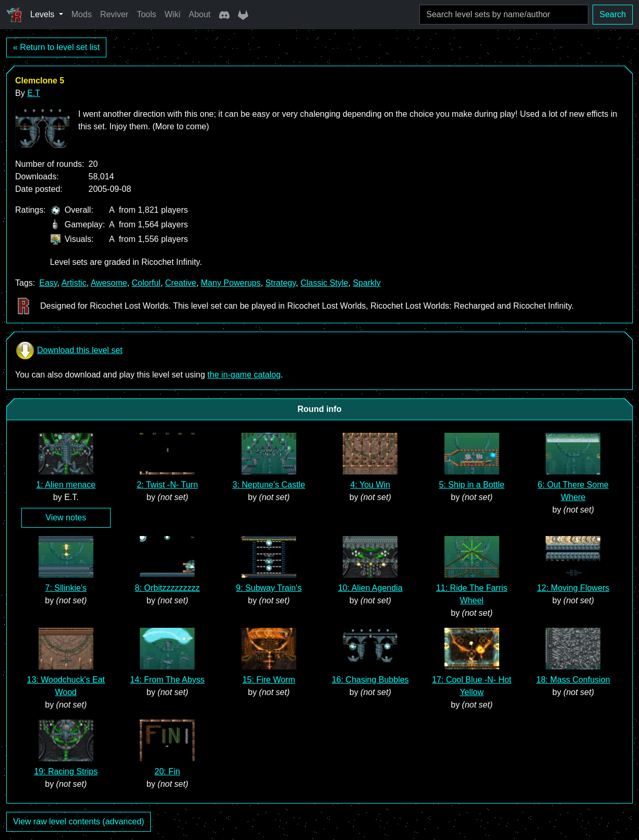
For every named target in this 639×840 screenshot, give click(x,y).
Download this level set (69, 350)
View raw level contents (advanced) (79, 821)
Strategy (281, 283)
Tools (146, 14)
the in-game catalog (244, 375)
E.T (34, 93)
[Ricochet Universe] (14, 15)
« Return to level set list (56, 47)
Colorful (146, 283)
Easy (48, 283)
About (200, 14)
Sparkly (366, 283)
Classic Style (324, 283)
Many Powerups (231, 283)
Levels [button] (44, 14)
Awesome (109, 283)
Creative (181, 283)
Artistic (74, 283)
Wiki (173, 14)
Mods (82, 14)
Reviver (114, 14)
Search (613, 14)
